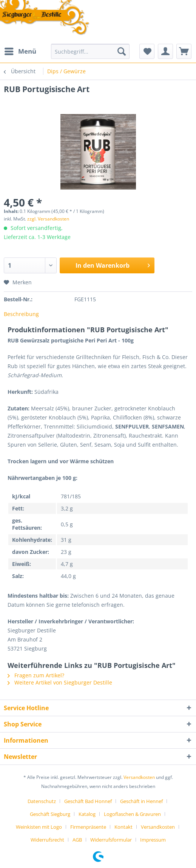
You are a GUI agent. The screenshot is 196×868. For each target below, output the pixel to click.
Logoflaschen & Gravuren (132, 814)
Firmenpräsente (88, 827)
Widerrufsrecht (47, 840)
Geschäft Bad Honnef (88, 801)
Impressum (153, 840)
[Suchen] (122, 51)
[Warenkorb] (184, 51)
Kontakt (123, 827)
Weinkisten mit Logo (39, 827)
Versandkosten (139, 777)
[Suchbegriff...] (90, 51)
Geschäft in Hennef (141, 801)
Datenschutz (42, 801)
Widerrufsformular (111, 840)
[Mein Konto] (165, 51)
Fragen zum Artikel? (36, 675)
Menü (20, 50)
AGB (77, 840)
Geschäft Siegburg (50, 814)
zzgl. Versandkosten (48, 219)
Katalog (87, 814)
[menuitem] (20, 51)
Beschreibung (21, 314)
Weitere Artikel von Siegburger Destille (60, 682)
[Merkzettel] (147, 51)
